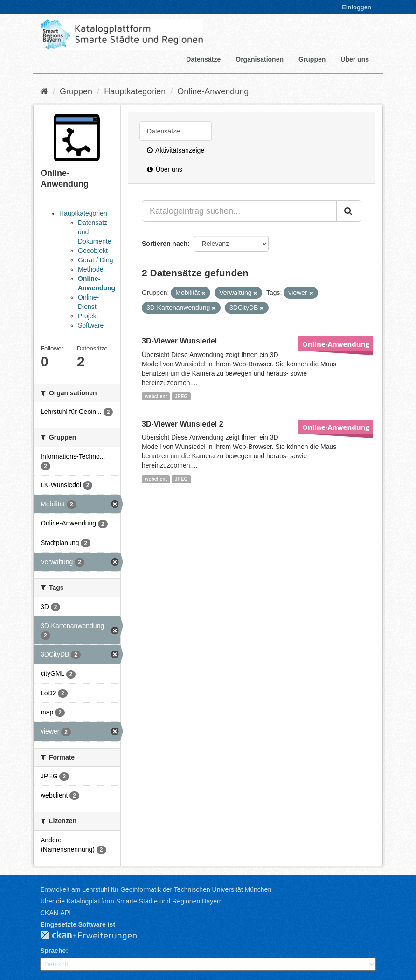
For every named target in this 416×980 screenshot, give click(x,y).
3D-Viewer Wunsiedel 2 (183, 424)
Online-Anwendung (213, 91)
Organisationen (260, 59)
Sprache (53, 951)
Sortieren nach (165, 244)
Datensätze (203, 59)
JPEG (181, 396)
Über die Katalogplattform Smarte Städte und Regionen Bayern (131, 901)
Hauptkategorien (135, 91)
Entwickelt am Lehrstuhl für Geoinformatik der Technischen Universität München (156, 889)
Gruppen (312, 59)
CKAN (96, 936)
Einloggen (357, 7)
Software (91, 325)
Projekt (88, 316)
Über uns (355, 59)
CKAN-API (55, 913)
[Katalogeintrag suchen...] (239, 211)
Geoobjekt (93, 251)
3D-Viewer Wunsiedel (179, 341)
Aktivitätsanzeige (176, 150)
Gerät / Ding (95, 260)
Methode (90, 269)
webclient (156, 396)
